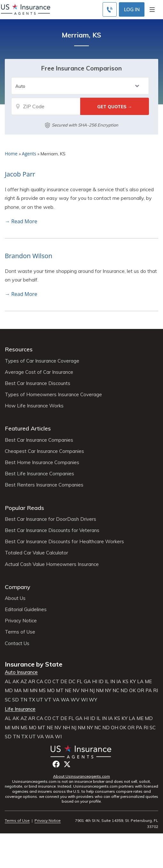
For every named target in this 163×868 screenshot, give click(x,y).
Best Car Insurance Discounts (38, 383)
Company (18, 587)
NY (108, 691)
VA (56, 700)
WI (84, 700)
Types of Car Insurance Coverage (42, 361)
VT (48, 700)
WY (93, 700)
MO (51, 691)
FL (80, 682)
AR (32, 682)
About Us (15, 598)
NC (116, 691)
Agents (29, 154)
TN (24, 700)
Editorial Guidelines (26, 610)
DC (72, 682)
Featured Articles (28, 428)
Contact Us (17, 643)
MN (34, 691)
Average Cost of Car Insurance (39, 372)
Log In (132, 9)
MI (26, 691)
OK (132, 691)
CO (48, 682)
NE (68, 691)
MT (60, 691)
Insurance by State (34, 664)
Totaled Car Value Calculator (36, 553)
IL (107, 682)
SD (16, 700)
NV (76, 691)
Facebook (56, 764)
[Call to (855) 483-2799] (110, 9)
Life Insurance (20, 709)
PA (149, 691)
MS (42, 691)
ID (101, 682)
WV (75, 700)
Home (11, 154)
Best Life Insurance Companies (39, 474)
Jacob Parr (20, 174)
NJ (92, 691)
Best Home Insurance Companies (42, 463)
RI (155, 691)
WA (65, 700)
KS (125, 682)
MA (18, 691)
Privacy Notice (21, 621)
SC (8, 700)
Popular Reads (24, 508)
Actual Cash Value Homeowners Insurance (52, 564)
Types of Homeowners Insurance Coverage (53, 395)
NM (100, 691)
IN (113, 682)
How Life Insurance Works (34, 406)
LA (140, 682)
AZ (24, 682)
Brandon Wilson (29, 256)
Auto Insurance (21, 672)
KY (133, 682)
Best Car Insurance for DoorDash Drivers (50, 519)
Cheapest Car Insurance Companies (44, 451)
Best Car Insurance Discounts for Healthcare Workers (64, 542)
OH (115, 728)
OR (141, 691)
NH (85, 691)
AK (16, 682)
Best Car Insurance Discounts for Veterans (52, 530)
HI (95, 682)
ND (124, 691)
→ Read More (21, 221)
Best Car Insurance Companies (39, 440)
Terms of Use (20, 632)
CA (40, 682)
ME (148, 682)
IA (119, 682)
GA (87, 682)
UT (40, 700)
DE (64, 682)
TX (32, 700)
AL (8, 682)
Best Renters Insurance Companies (44, 485)
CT (56, 682)
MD (9, 691)
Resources (19, 349)
